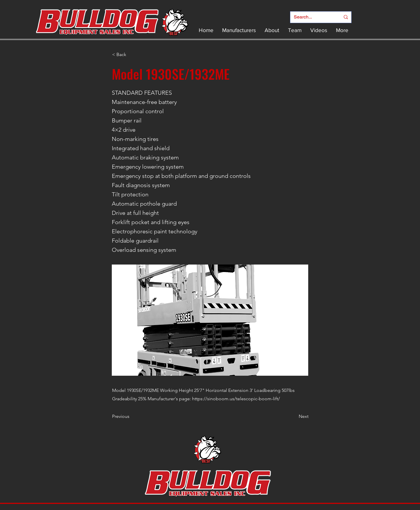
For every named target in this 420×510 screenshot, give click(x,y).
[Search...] (313, 17)
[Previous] (131, 416)
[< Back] (131, 55)
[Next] (294, 416)
